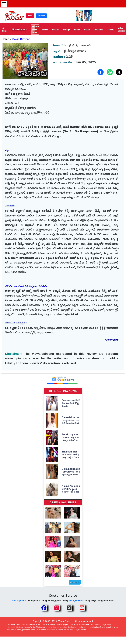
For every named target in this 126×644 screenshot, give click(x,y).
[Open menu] (4, 4)
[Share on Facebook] (101, 72)
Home (5, 30)
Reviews (56, 30)
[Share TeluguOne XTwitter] (69, 608)
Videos (87, 30)
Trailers (111, 30)
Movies (45, 30)
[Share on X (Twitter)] (119, 72)
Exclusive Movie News (36, 29)
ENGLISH (41, 16)
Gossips (67, 30)
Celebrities (99, 30)
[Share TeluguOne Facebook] (44, 608)
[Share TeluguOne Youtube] (82, 608)
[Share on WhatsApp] (110, 72)
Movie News (19, 29)
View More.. (75, 582)
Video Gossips (121, 30)
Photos (77, 30)
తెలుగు (30, 16)
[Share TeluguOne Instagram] (57, 608)
